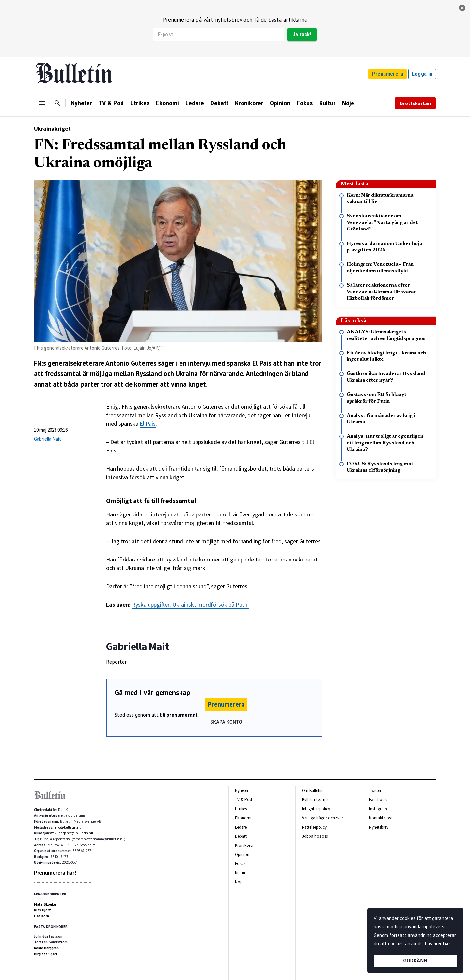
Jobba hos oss (315, 836)
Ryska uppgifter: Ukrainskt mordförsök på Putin (190, 604)
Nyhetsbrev (379, 827)
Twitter (375, 790)
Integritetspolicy (316, 809)
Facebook (378, 800)
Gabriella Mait (47, 439)
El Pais (148, 424)
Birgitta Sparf (46, 954)
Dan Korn (41, 916)
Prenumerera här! (55, 873)
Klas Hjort (42, 910)
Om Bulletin (312, 790)
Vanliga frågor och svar (322, 818)
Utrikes (140, 103)
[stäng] (462, 8)
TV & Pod (111, 103)
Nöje (348, 103)
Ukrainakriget (52, 128)
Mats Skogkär (45, 904)
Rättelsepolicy (314, 827)
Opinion (280, 103)
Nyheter (81, 103)
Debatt (219, 103)
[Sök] (57, 103)
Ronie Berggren (46, 948)
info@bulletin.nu (68, 827)
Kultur (327, 103)
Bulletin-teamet (315, 800)
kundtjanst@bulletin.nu (74, 833)
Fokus (305, 103)
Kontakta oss (381, 818)
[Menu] (42, 103)
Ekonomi (167, 103)
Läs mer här (437, 944)
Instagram (378, 809)
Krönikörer (249, 103)
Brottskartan (415, 103)
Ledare (195, 103)
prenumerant (182, 715)
